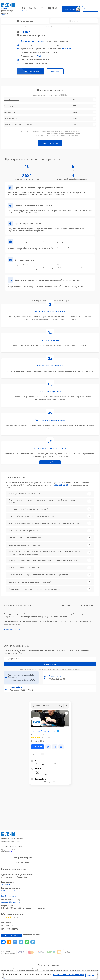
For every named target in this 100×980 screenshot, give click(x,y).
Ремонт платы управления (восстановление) (18, 124)
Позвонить (74, 21)
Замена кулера (9, 106)
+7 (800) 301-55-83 (29, 8)
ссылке (11, 852)
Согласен (91, 975)
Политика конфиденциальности (50, 965)
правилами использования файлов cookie (69, 975)
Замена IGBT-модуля (11, 112)
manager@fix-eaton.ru (10, 902)
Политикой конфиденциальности (70, 669)
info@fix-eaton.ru (8, 896)
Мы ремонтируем (25, 21)
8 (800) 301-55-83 (9, 890)
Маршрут (38, 747)
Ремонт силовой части (11, 118)
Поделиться (3, 942)
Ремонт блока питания (11, 100)
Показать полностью (12, 629)
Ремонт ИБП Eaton (22, 862)
